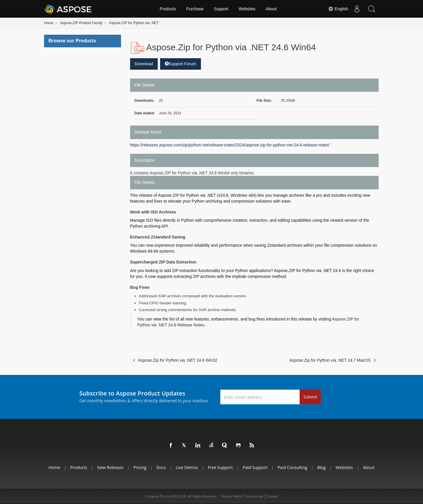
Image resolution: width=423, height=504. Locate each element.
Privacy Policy (231, 496)
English (338, 9)
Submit (310, 397)
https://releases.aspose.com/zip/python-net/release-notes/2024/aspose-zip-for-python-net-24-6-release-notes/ (230, 145)
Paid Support (255, 467)
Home (49, 23)
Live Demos (187, 467)
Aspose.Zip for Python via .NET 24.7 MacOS (333, 360)
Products (168, 9)
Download (144, 64)
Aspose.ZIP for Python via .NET (134, 23)
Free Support (220, 467)
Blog (322, 467)
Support (221, 9)
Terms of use (254, 496)
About (271, 9)
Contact (272, 496)
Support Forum (181, 64)
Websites (247, 9)
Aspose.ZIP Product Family (81, 23)
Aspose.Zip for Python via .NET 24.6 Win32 (175, 360)
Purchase (195, 9)
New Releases (110, 467)
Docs (161, 467)
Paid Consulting (292, 467)
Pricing (140, 467)
